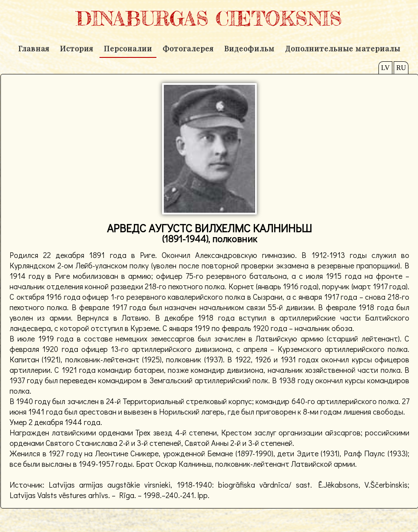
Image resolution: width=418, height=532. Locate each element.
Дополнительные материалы (343, 48)
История (77, 48)
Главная (34, 48)
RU (401, 68)
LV (385, 68)
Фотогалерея (188, 48)
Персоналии (128, 48)
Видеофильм (249, 48)
